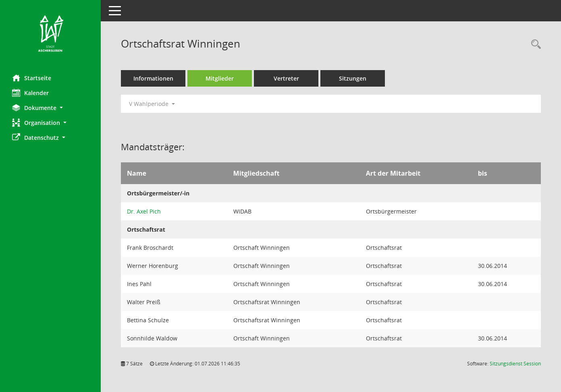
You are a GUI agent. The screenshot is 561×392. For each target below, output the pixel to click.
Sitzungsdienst (515, 364)
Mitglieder (220, 78)
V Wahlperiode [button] (152, 104)
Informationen (153, 78)
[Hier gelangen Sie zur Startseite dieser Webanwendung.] (50, 34)
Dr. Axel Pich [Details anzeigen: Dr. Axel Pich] (144, 211)
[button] (50, 108)
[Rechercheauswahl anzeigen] (534, 45)
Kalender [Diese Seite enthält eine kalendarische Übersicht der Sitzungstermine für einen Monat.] (30, 93)
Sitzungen (353, 78)
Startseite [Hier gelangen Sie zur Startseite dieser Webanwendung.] (32, 78)
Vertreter (286, 78)
